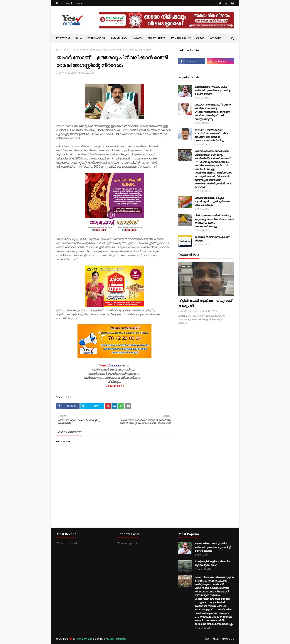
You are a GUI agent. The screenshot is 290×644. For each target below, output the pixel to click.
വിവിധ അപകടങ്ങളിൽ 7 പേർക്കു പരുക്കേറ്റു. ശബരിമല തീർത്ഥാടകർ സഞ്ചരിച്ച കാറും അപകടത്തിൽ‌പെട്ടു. (214, 221)
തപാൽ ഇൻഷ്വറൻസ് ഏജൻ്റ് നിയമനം (212, 239)
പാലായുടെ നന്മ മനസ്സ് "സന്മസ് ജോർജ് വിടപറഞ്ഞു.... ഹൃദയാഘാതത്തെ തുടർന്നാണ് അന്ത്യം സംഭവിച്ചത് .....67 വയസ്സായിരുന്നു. (213, 112)
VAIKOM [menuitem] (138, 38)
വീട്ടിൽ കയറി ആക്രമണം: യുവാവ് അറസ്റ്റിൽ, (205, 303)
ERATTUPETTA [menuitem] (157, 38)
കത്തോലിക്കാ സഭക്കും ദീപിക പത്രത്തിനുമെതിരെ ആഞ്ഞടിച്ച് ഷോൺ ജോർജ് (212, 90)
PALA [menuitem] (79, 38)
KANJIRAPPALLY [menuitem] (181, 38)
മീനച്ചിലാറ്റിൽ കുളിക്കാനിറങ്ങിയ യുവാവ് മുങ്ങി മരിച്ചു (212, 563)
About (69, 3)
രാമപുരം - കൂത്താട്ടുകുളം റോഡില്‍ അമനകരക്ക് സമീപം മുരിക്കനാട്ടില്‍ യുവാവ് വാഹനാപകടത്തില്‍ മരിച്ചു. (211, 135)
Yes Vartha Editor (68, 73)
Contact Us (228, 639)
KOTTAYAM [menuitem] (63, 38)
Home (59, 3)
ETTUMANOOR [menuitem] (96, 38)
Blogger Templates (117, 639)
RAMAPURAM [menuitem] (119, 38)
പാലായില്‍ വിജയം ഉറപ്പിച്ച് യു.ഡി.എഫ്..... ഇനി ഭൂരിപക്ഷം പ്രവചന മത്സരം (212, 201)
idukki (67, 50)
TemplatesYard (83, 639)
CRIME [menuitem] (200, 38)
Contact (80, 3)
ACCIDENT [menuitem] (215, 38)
